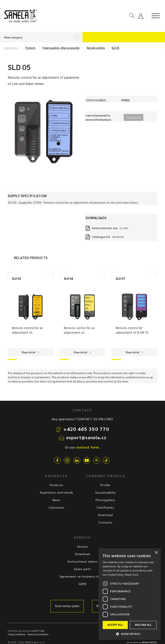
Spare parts (82, 569)
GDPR (82, 584)
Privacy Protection (17, 634)
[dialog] (130, 594)
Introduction (11, 48)
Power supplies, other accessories (61, 48)
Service (82, 546)
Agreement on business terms (83, 576)
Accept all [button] (115, 625)
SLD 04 (68, 278)
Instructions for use (105, 228)
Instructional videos (82, 561)
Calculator (57, 507)
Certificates (105, 507)
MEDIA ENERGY (150, 642)
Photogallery (105, 500)
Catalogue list (101, 237)
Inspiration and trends (57, 492)
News (56, 500)
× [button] (156, 553)
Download (105, 515)
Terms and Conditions (38, 634)
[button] (130, 634)
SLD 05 (115, 48)
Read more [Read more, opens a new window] (132, 575)
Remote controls (96, 48)
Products (30, 48)
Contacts (105, 522)
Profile (105, 485)
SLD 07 (120, 278)
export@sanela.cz (86, 437)
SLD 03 (16, 278)
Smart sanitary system (67, 606)
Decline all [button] (143, 625)
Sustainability (105, 492)
